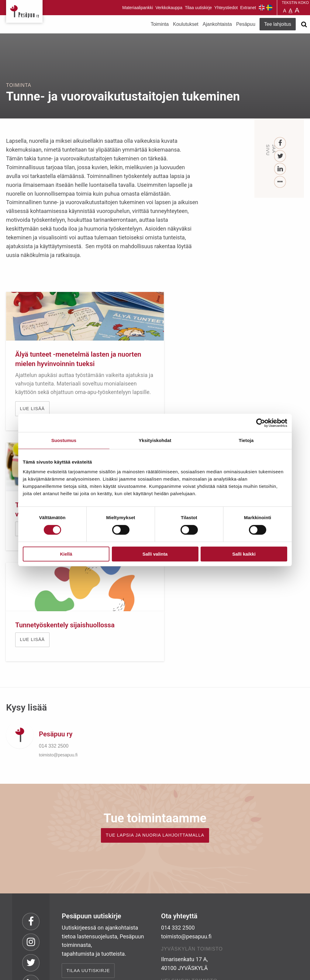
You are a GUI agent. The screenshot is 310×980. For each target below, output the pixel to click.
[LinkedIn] (280, 169)
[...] (280, 182)
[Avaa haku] (304, 24)
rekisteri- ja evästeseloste (88, 971)
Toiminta (160, 24)
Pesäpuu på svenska (269, 8)
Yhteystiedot (226, 8)
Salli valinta (155, 554)
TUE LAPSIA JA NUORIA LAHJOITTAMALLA (155, 723)
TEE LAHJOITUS (85, 926)
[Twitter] (280, 156)
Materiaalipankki (138, 8)
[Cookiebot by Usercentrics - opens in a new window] (261, 423)
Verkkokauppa (169, 8)
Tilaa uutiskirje (198, 8)
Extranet (248, 8)
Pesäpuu (24, 11)
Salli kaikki (244, 554)
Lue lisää (188, 378)
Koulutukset (186, 24)
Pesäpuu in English (262, 8)
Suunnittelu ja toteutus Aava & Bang (259, 971)
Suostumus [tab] (64, 440)
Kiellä (66, 554)
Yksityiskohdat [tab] (155, 440)
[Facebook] (280, 143)
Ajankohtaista (217, 24)
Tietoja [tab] (246, 440)
